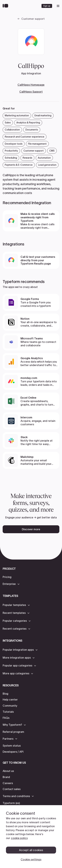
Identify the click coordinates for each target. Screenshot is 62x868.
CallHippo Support (31, 92)
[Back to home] (6, 6)
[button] (11, 584)
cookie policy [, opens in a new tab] (19, 838)
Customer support (33, 19)
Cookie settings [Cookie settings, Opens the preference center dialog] (31, 859)
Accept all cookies (31, 850)
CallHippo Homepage (31, 85)
